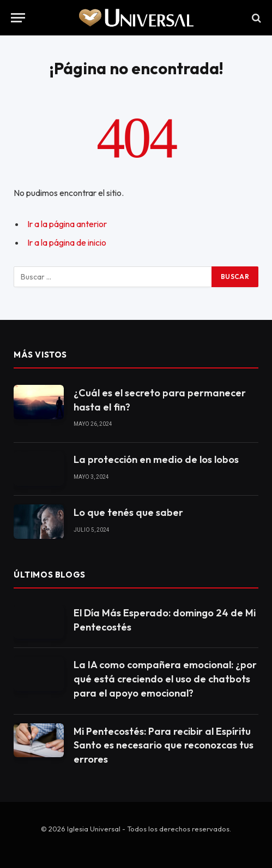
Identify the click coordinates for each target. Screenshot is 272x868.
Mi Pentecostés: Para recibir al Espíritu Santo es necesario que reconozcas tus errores (164, 745)
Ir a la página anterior (67, 224)
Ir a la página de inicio (67, 242)
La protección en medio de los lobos (156, 459)
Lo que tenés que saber (128, 512)
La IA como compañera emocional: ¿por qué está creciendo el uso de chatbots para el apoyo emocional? (165, 679)
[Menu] (18, 18)
